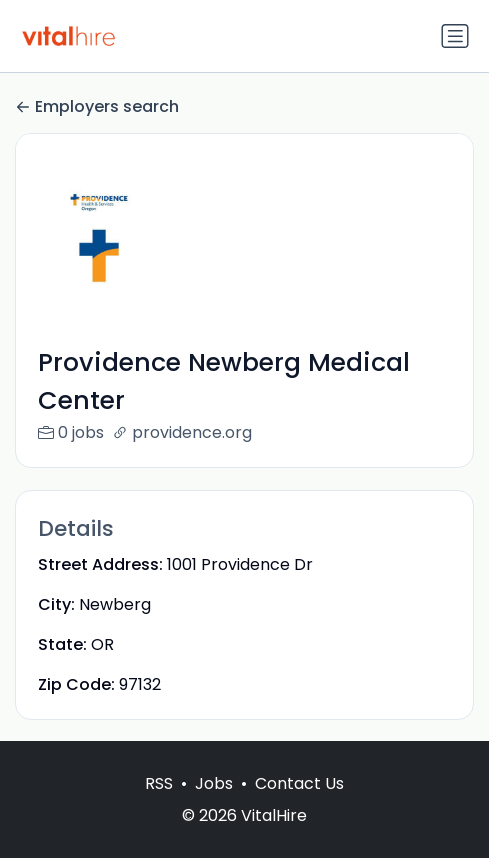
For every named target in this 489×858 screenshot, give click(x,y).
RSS (159, 804)
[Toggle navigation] (455, 36)
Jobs (214, 804)
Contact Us (299, 804)
